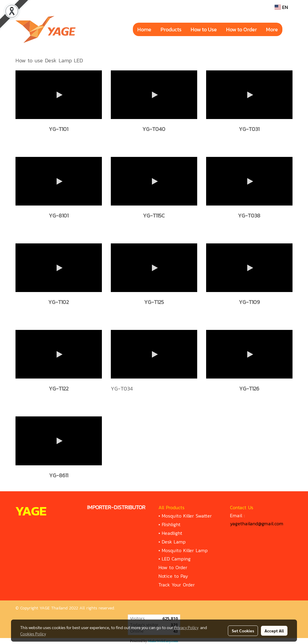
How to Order (241, 29)
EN (281, 7)
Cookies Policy (33, 634)
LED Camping (176, 559)
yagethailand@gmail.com (257, 523)
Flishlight (171, 524)
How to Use (204, 29)
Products (171, 29)
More (272, 29)
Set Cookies (243, 631)
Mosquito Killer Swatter (187, 516)
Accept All (274, 631)
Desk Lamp (174, 542)
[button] (288, 30)
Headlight (172, 533)
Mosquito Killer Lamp (185, 550)
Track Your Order (177, 585)
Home (144, 29)
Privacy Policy (186, 627)
